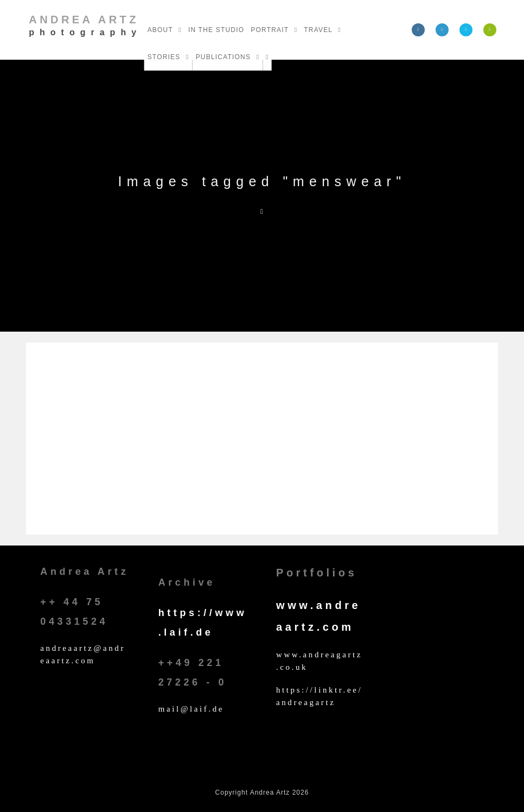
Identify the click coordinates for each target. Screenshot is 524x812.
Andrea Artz (85, 26)
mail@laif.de (191, 709)
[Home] (262, 211)
